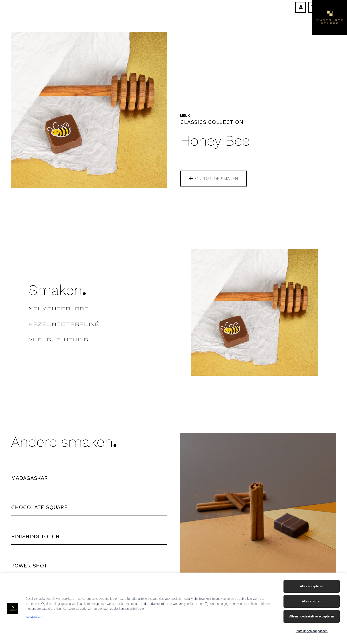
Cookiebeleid (34, 617)
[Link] (301, 7)
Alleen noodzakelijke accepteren (312, 616)
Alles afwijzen (312, 601)
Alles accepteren (312, 586)
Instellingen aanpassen (312, 631)
